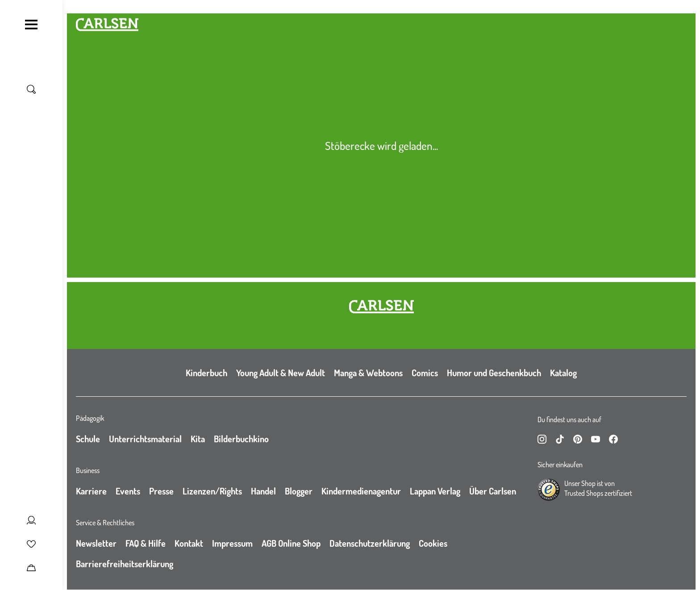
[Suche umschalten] (31, 89)
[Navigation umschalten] (31, 25)
